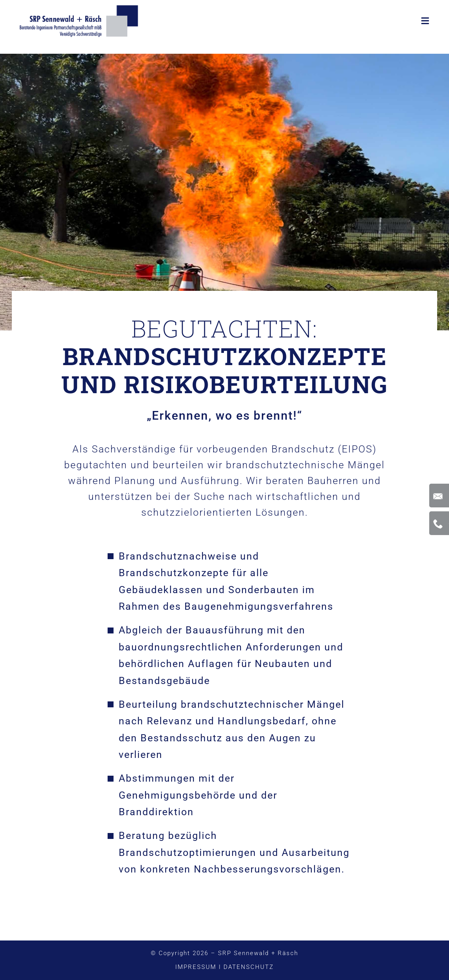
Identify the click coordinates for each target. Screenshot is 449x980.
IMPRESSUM (196, 967)
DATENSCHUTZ (249, 967)
